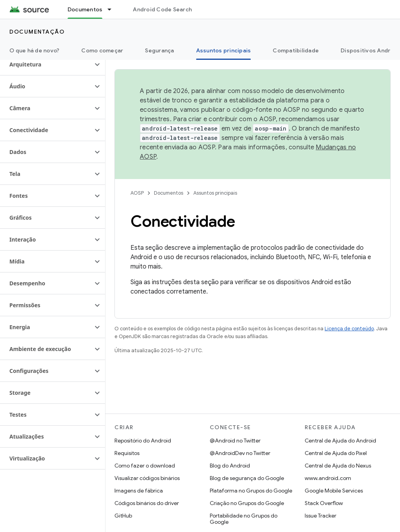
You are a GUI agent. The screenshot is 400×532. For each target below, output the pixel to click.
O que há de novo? (34, 50)
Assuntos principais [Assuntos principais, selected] (224, 50)
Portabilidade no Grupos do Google (244, 519)
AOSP (137, 193)
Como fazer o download (145, 466)
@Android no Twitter (235, 441)
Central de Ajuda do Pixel (336, 453)
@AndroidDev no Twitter (240, 453)
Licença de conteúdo (349, 329)
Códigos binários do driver (147, 503)
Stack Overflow (324, 503)
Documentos (169, 193)
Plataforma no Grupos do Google (251, 491)
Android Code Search (162, 9)
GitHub (123, 516)
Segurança (159, 50)
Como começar (102, 50)
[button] (46, 64)
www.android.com (328, 478)
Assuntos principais (215, 193)
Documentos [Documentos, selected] (85, 9)
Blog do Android (230, 466)
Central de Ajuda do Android (340, 441)
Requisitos (127, 453)
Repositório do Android (143, 441)
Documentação (37, 32)
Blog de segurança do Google (247, 478)
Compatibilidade (296, 50)
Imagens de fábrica (139, 491)
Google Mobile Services (334, 491)
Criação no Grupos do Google (247, 503)
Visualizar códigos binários (147, 478)
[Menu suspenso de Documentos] (113, 9)
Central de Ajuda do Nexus (338, 466)
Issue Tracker (321, 516)
